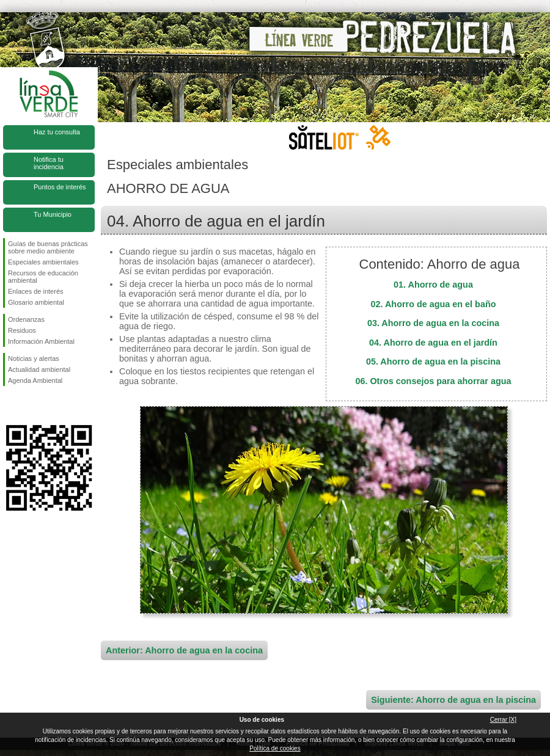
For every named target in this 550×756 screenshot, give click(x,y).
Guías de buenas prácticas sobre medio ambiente (48, 247)
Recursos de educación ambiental (43, 277)
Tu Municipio (53, 214)
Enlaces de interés (36, 291)
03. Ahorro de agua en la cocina (433, 323)
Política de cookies (275, 748)
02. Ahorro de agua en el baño (434, 304)
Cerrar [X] (503, 720)
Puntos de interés (60, 187)
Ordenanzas (26, 319)
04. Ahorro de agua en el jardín (433, 343)
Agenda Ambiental (35, 380)
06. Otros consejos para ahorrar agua (433, 381)
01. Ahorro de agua (433, 285)
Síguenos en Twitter (31, 405)
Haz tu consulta (57, 132)
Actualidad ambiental (39, 369)
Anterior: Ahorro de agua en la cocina (184, 650)
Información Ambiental (41, 341)
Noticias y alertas (34, 358)
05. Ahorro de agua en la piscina (433, 362)
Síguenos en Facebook (10, 405)
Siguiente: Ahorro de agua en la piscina (453, 700)
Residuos (22, 330)
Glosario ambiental (36, 302)
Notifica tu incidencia (49, 163)
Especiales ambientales (43, 262)
